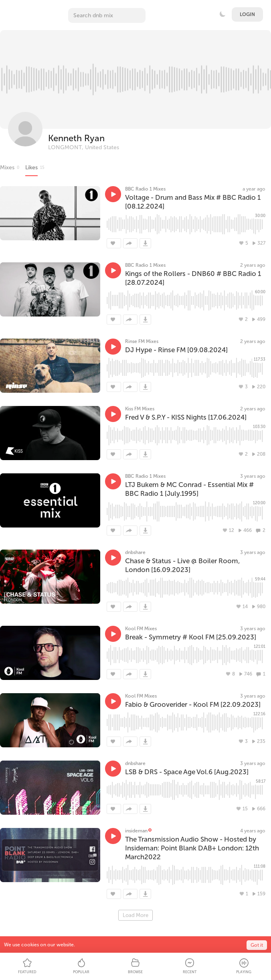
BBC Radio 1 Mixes (145, 189)
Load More (135, 915)
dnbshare (135, 552)
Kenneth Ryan (76, 138)
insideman (136, 831)
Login (247, 14)
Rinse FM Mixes (142, 341)
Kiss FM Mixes (140, 409)
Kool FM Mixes (141, 629)
